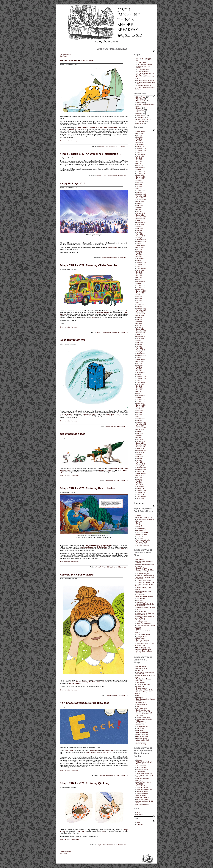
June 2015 (139, 297)
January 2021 (140, 169)
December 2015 (141, 285)
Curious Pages (141, 772)
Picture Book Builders (143, 786)
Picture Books (113, 146)
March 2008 (140, 462)
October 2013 (140, 335)
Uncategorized (112, 176)
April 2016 (139, 278)
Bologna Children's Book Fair (145, 570)
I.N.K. (138, 706)
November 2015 (141, 287)
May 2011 (139, 390)
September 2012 (141, 359)
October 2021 (140, 152)
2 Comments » (123, 695)
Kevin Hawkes (102, 547)
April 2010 (139, 415)
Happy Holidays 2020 (72, 183)
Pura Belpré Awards (142, 622)
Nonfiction (139, 114)
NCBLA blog (140, 721)
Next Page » (63, 56)
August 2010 (140, 407)
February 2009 (141, 441)
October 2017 (140, 244)
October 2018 (140, 221)
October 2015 (140, 289)
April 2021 (139, 164)
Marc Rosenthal (89, 414)
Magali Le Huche (105, 470)
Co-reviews (140, 103)
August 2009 (140, 430)
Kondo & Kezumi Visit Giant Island (103, 128)
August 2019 (140, 202)
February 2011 (141, 396)
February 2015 (141, 304)
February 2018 (141, 236)
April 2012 (139, 369)
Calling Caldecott (141, 768)
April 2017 (139, 255)
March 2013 (140, 348)
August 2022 (140, 133)
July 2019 (139, 204)
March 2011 (140, 394)
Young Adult (140, 123)
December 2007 (141, 468)
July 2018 (139, 226)
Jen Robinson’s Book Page (144, 712)
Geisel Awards (140, 598)
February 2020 (141, 190)
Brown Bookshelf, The (143, 574)
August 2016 (140, 270)
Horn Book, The (141, 602)
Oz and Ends (140, 725)
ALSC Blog (139, 670)
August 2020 (140, 179)
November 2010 (141, 401)
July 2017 (139, 249)
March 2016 (140, 280)
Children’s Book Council (143, 581)
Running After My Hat (143, 544)
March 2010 (140, 416)
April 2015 (139, 301)
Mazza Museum (141, 611)
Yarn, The (139, 653)
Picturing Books (141, 795)
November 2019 (141, 196)
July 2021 (139, 158)
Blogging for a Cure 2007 (145, 86)
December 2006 (141, 491)
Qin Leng (81, 831)
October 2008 (140, 449)
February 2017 (141, 259)
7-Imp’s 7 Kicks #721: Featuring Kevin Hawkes (87, 488)
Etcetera (104, 258)
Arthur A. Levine (87, 547)
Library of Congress (142, 533)
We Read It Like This (142, 805)
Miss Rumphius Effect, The (144, 719)
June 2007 (139, 479)
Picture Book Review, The (144, 790)
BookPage (139, 525)
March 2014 (140, 325)
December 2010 (141, 399)
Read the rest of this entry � (69, 141)
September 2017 (141, 245)
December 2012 (141, 354)
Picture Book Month (142, 788)
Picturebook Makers (142, 792)
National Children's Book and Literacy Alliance (144, 617)
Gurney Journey (141, 529)
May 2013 (139, 344)
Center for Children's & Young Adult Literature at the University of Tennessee (145, 577)
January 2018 (140, 238)
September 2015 (141, 291)
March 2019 (140, 211)
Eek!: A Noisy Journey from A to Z (99, 752)
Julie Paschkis (93, 751)
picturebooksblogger (142, 794)
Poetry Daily (140, 538)
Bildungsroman (141, 682)
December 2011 (141, 377)
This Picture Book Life (143, 797)
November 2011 (141, 378)
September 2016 (141, 268)
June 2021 (139, 160)
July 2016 (139, 272)
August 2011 (140, 384)
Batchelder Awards (142, 568)
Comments (139, 825)
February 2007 (141, 487)
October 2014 (140, 312)
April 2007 (139, 483)
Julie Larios (69, 751)
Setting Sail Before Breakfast (77, 60)
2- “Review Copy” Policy (145, 64)
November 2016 (141, 264)
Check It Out (140, 686)
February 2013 (141, 350)
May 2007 (139, 481)
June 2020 (139, 183)
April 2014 (139, 323)
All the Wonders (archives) (144, 762)
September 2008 (141, 451)
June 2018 (139, 228)
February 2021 (141, 168)
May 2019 (139, 207)
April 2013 (139, 346)
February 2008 (141, 464)
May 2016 (139, 276)
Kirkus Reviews (141, 531)
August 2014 (140, 316)
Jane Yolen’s (77, 682)
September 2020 (141, 177)
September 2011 (141, 382)
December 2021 (141, 149)
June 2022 (139, 137)
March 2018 (140, 234)
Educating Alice (141, 702)
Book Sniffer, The (141, 766)
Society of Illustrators (142, 546)
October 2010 (140, 403)
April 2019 (139, 209)
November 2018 (141, 219)
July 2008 (139, 454)
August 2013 (140, 339)
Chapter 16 (139, 527)
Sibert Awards (140, 638)
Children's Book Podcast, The (145, 582)
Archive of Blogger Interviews (145, 80)
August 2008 (140, 453)
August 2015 (140, 293)
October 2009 (140, 426)
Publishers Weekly (142, 542)
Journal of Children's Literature (145, 607)
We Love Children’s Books (144, 651)
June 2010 (139, 411)
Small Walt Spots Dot (114, 414)
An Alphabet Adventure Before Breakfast (84, 703)
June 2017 (139, 251)
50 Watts (139, 515)
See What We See (142, 636)
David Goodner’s (83, 128)
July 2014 (139, 318)
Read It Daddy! (141, 729)
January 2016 (140, 283)
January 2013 (140, 352)
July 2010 (139, 409)
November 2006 (141, 493)
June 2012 (139, 365)
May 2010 (139, 413)
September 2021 (141, 154)
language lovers (109, 751)
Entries (138, 823)
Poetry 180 (139, 536)
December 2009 (141, 422)
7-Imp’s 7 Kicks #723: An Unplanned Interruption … (90, 154)
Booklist (138, 523)
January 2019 (140, 215)
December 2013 (141, 331)
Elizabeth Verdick (66, 414)
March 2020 (140, 188)
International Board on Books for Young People (144, 605)
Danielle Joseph (103, 312)
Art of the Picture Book (143, 764)
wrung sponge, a (141, 742)
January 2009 (140, 443)
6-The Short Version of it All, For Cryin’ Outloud (145, 74)
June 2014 (139, 320)
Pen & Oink (140, 784)
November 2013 (141, 333)
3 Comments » (123, 258)
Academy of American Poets (145, 517)
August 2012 (140, 361)
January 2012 (140, 375)
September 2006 (141, 496)
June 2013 (139, 342)
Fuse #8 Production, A (143, 704)
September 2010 (141, 405)
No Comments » (122, 426)
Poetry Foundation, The (143, 540)
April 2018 (139, 232)
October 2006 (140, 494)
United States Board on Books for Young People (145, 645)
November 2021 (141, 150)
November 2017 (141, 242)
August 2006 (140, 498)
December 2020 (141, 171)
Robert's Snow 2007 (142, 120)
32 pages (139, 760)
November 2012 (141, 356)
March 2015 (140, 302)
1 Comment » (123, 146)
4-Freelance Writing (143, 70)
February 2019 (141, 213)
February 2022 (141, 145)
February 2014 (141, 327)
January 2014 (140, 329)
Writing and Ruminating (143, 740)
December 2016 (141, 263)
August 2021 (140, 156)
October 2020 (140, 175)
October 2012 (140, 358)
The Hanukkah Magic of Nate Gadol (98, 545)
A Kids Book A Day (142, 668)
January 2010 (140, 420)
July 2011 (139, 386)
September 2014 (141, 314)
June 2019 (139, 206)
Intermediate (103, 146)
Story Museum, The (142, 642)
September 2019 (141, 200)
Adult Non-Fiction (141, 101)
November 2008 (141, 447)
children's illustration (142, 770)
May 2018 (139, 230)
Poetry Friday (140, 118)
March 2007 (140, 485)
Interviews (102, 775)
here (93, 317)
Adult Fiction (140, 99)
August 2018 (140, 225)
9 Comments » (123, 176)
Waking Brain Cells (142, 736)
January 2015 (140, 306)
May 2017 (139, 253)
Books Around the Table (143, 684)
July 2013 (139, 340)
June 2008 (139, 456)
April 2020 (139, 187)
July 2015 (139, 295)
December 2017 (141, 240)
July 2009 (139, 432)
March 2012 (140, 371)
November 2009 (141, 424)
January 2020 (140, 192)
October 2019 (140, 198)
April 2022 (139, 141)
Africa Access (140, 559)
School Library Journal (143, 634)
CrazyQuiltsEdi (141, 595)
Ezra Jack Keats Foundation (145, 596)
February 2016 (141, 282)
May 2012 (139, 367)
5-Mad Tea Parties (143, 72)
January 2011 (140, 397)
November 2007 (141, 470)
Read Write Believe (142, 732)
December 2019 (141, 194)
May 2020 (139, 185)
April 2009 (139, 437)
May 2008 (139, 458)
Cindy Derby (112, 248)
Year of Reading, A (142, 744)
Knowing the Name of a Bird (93, 682)
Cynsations (139, 697)
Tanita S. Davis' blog (142, 734)
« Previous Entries (65, 55)
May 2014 (139, 321)
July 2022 (139, 135)
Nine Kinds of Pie (141, 723)
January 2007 (140, 489)
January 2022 (140, 147)
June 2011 (139, 388)
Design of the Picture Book (144, 773)
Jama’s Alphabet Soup (143, 710)
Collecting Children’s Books (144, 690)
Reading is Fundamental (143, 624)
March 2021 (140, 166)
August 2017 (140, 247)
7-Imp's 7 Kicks (101, 176)
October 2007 (140, 472)
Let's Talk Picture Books (143, 782)
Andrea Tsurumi (75, 129)
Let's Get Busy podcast (143, 717)
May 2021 (139, 162)
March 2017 (140, 257)
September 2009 (141, 428)
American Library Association (145, 519)
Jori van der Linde (75, 683)
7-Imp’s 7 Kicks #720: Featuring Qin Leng (84, 783)
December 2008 (141, 445)
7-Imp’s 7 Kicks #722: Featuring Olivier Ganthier (88, 265)
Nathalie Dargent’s (118, 469)
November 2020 (141, 173)
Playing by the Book (142, 727)
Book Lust (139, 521)
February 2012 (141, 373)
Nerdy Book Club (141, 620)
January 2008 (140, 466)
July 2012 (139, 363)
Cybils (138, 695)
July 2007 (139, 477)
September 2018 (141, 223)
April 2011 (139, 392)
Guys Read (140, 600)
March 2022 (140, 143)
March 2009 (140, 439)
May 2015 (139, 299)
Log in (138, 813)
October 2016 (140, 266)
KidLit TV (139, 609)
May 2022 (139, 139)
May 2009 (139, 435)
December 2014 (141, 308)
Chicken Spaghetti (142, 688)
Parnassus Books (141, 534)
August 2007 (140, 475)
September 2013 (141, 337)
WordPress (139, 815)
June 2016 (139, 274)
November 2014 (141, 310)
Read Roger (140, 731)
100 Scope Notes (141, 667)
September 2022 (141, 131)
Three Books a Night (142, 799)
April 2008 (139, 460)
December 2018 (141, 217)
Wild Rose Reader (142, 738)
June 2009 (139, 434)
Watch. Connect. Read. (143, 647)
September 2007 (141, 473)
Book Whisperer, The (142, 572)
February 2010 (141, 418)
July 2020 (139, 181)
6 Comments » (123, 567)
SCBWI (138, 629)
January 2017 (140, 261)
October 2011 (140, 380)
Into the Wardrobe (142, 708)
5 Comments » (123, 332)
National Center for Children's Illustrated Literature (144, 614)
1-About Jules (142, 63)
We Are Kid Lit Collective (144, 649)
